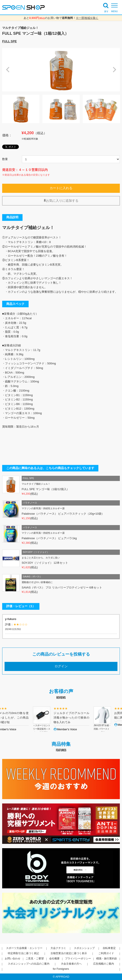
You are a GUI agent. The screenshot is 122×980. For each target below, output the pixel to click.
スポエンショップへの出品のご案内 (29, 964)
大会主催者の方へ (71, 964)
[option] (61, 70)
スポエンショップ (84, 948)
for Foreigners (61, 969)
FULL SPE (9, 41)
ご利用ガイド (106, 953)
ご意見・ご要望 (35, 959)
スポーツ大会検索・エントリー (24, 948)
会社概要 (54, 959)
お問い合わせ (13, 959)
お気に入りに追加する (61, 201)
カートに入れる (61, 188)
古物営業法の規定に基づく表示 (69, 953)
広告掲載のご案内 (104, 964)
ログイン (61, 666)
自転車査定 (109, 948)
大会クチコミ (58, 948)
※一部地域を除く (87, 18)
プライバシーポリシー (78, 959)
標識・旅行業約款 (107, 959)
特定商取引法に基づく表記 (23, 953)
